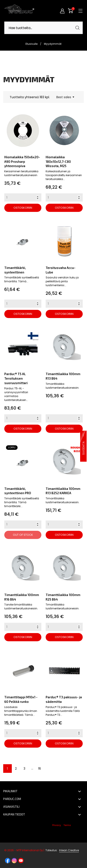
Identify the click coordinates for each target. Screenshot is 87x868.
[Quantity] (23, 197)
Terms (67, 825)
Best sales (65, 97)
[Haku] (43, 28)
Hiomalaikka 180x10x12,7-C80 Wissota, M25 (58, 161)
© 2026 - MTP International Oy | (31, 850)
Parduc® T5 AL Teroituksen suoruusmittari (16, 378)
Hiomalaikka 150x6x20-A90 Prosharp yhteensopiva (22, 161)
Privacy (57, 825)
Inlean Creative (69, 850)
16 (40, 769)
